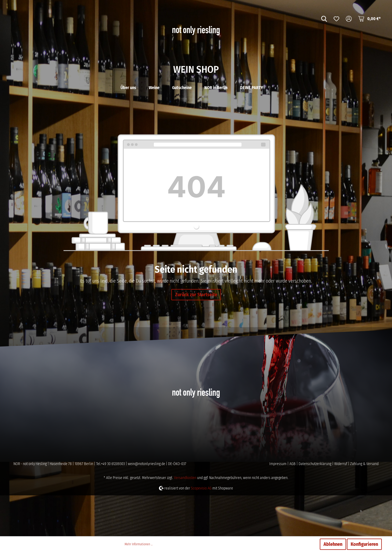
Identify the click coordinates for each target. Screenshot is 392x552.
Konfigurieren (364, 544)
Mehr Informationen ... (139, 544)
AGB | (294, 505)
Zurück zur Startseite (196, 335)
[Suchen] (324, 19)
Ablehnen (333, 544)
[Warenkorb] (369, 19)
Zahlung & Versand (364, 505)
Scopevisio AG (201, 529)
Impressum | (279, 505)
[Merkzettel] (336, 19)
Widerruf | (342, 505)
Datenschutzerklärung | (316, 505)
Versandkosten (185, 519)
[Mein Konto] (349, 19)
